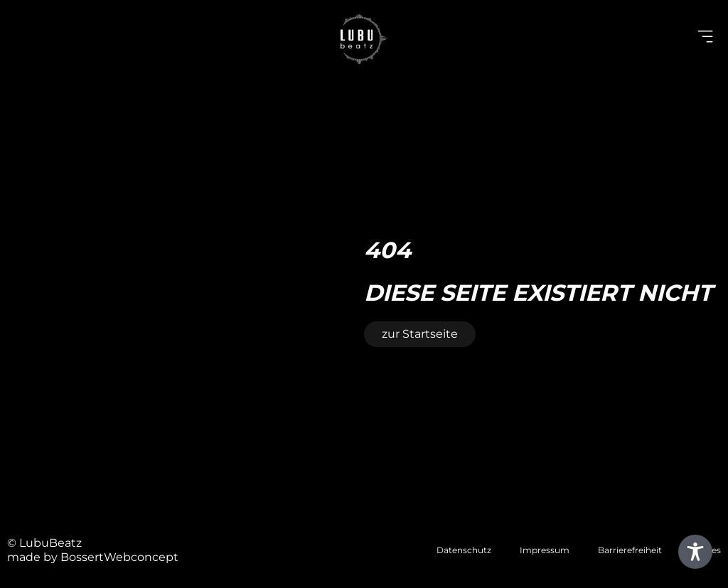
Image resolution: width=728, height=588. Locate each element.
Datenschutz (464, 550)
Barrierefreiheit (630, 550)
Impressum (545, 550)
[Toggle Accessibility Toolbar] (695, 552)
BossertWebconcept (119, 557)
